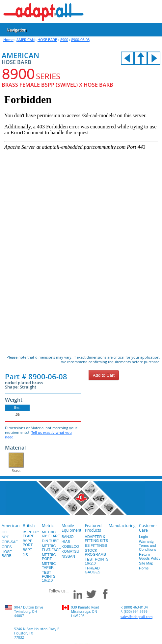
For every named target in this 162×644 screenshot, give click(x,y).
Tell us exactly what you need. (38, 435)
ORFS (7, 547)
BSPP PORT (28, 543)
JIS (25, 555)
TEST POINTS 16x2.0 (49, 576)
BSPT (27, 550)
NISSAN (68, 556)
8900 (64, 40)
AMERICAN (26, 40)
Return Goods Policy (150, 556)
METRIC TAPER (49, 566)
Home (8, 40)
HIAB (66, 542)
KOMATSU (70, 551)
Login (143, 537)
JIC (4, 532)
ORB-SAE (10, 542)
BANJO (68, 537)
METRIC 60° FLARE (51, 534)
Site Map (146, 563)
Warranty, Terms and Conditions (148, 545)
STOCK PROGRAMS (95, 552)
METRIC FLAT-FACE (51, 548)
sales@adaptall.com (136, 617)
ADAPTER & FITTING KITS (96, 539)
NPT (5, 537)
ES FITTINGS (96, 545)
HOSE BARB (47, 40)
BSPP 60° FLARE (31, 534)
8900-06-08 (80, 40)
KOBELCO (70, 546)
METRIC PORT (49, 557)
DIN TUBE (50, 541)
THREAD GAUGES (93, 570)
